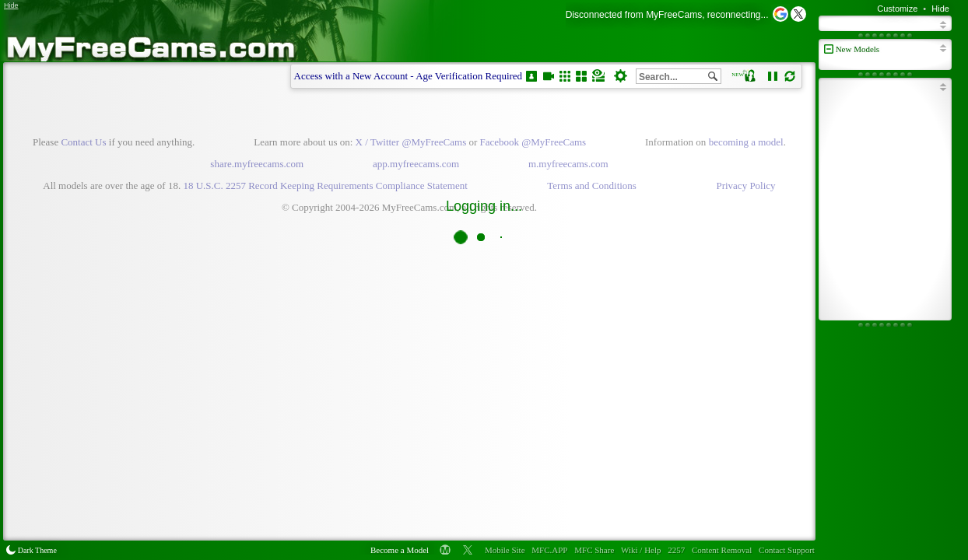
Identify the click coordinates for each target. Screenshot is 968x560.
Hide (940, 9)
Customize (897, 9)
